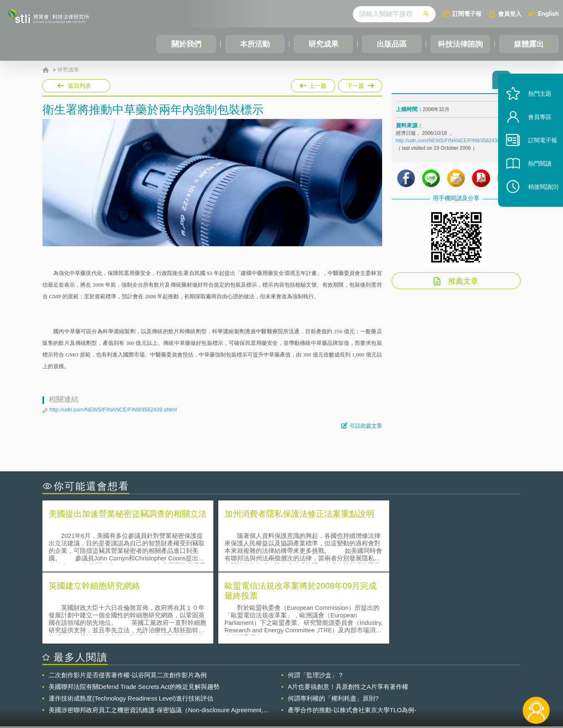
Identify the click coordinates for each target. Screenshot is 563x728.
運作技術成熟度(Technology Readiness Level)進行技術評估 (131, 625)
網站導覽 (335, 694)
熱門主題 (535, 105)
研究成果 (323, 44)
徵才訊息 (335, 682)
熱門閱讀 (535, 175)
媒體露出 (529, 44)
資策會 (400, 682)
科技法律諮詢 (460, 44)
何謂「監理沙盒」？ (316, 602)
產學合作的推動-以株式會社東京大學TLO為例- (352, 637)
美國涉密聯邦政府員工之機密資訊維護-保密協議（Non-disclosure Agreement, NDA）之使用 (156, 637)
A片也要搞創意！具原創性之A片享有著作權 (348, 614)
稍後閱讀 (538, 198)
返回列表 (79, 86)
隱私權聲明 (287, 682)
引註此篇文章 (366, 426)
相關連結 (449, 682)
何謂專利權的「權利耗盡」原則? (333, 625)
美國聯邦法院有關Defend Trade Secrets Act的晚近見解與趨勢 (134, 614)
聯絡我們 (284, 694)
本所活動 (254, 44)
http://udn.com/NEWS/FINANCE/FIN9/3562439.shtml (113, 410)
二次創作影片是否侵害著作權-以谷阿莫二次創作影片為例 (128, 602)
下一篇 (360, 84)
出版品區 (391, 44)
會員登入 (510, 14)
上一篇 (313, 84)
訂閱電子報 (467, 14)
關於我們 (186, 44)
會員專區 (535, 128)
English (548, 14)
